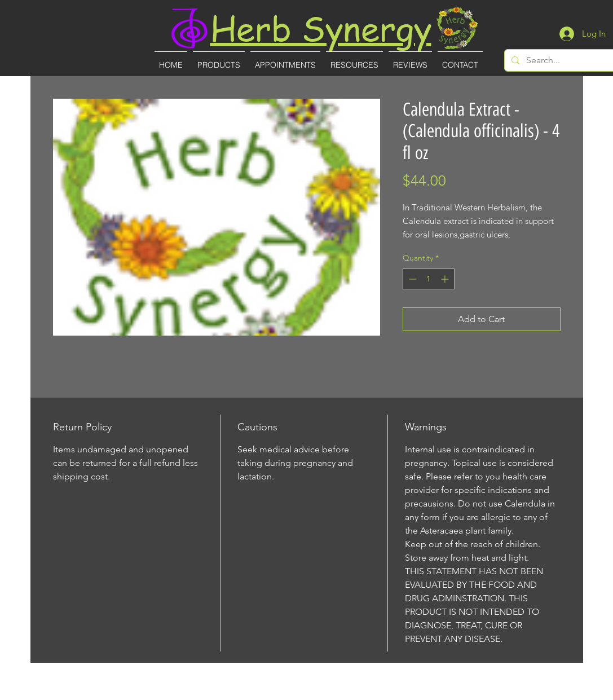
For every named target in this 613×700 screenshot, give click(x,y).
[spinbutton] (429, 279)
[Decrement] (411, 279)
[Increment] (446, 279)
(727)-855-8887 (308, 692)
